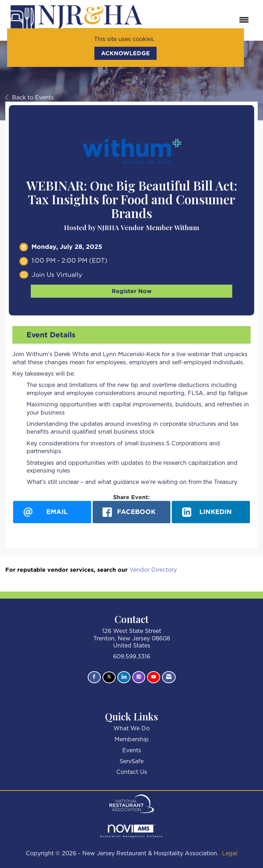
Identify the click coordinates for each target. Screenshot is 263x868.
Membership (132, 739)
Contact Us (132, 772)
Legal (230, 853)
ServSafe (131, 761)
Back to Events (30, 98)
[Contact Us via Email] (169, 677)
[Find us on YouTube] (154, 677)
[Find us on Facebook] (94, 677)
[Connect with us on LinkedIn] (124, 677)
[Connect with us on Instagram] (139, 677)
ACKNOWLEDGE (125, 53)
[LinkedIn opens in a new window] (211, 512)
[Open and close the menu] (202, 20)
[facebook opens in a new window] (132, 512)
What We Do (131, 729)
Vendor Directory (153, 570)
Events (132, 750)
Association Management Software (131, 831)
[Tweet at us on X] (109, 677)
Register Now (132, 291)
